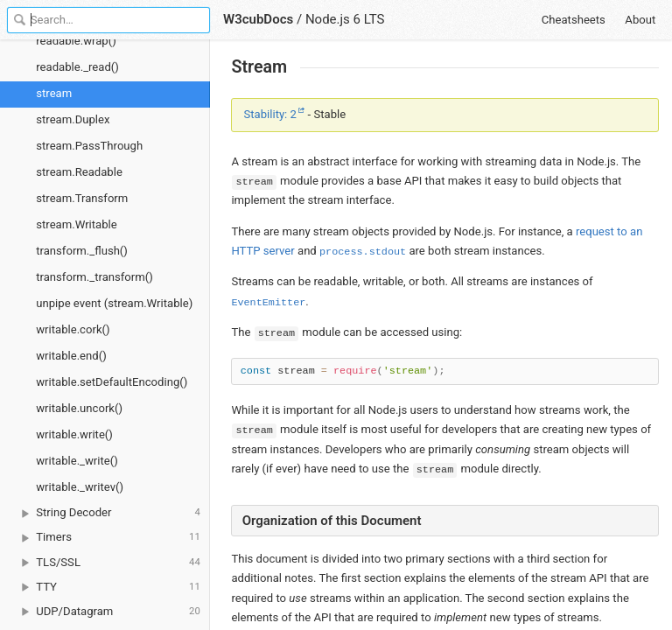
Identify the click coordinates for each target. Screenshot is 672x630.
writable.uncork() (79, 408)
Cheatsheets (574, 20)
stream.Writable (76, 224)
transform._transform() (94, 277)
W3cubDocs (258, 19)
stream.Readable (79, 172)
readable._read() (77, 67)
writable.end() (71, 356)
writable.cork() (73, 329)
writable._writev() (80, 487)
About (640, 20)
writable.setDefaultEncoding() (112, 382)
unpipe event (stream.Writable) (114, 303)
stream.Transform (82, 198)
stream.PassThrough (89, 146)
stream (54, 93)
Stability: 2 (270, 114)
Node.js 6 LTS (345, 19)
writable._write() (77, 461)
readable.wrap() (76, 41)
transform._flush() (82, 251)
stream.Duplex (73, 119)
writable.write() (74, 434)
